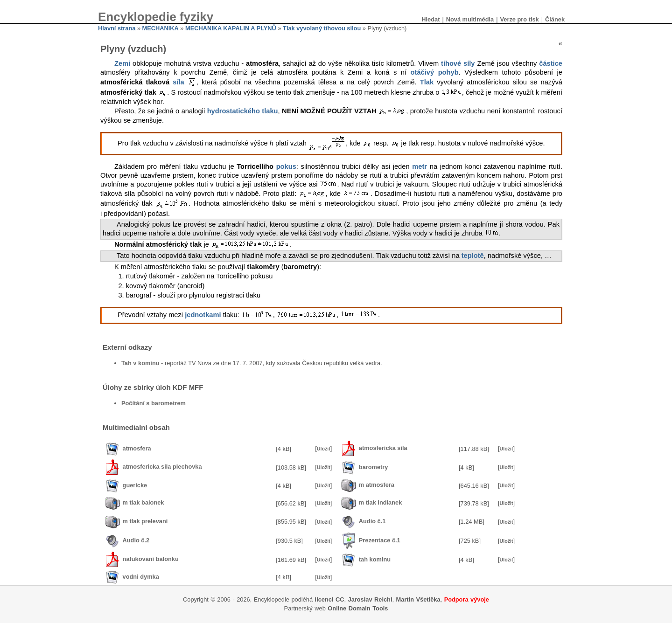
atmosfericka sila (383, 448)
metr (420, 166)
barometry (374, 467)
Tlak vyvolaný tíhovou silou (322, 28)
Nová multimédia (470, 19)
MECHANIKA (161, 28)
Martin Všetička (418, 599)
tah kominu (375, 559)
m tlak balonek (143, 503)
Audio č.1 (372, 521)
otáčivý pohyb (435, 72)
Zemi (122, 63)
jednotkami (203, 315)
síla (178, 82)
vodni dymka (141, 577)
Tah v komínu (140, 363)
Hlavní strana (117, 28)
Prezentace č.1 (380, 540)
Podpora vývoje (467, 599)
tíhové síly (458, 63)
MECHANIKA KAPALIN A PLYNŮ (231, 28)
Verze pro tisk (519, 19)
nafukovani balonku (151, 559)
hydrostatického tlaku (243, 111)
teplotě (473, 256)
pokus (286, 166)
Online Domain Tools (358, 608)
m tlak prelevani (145, 521)
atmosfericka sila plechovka (162, 467)
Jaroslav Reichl (370, 599)
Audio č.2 (136, 540)
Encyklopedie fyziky (156, 17)
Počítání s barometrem (154, 403)
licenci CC (330, 599)
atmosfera (137, 448)
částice (551, 63)
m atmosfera (377, 485)
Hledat (430, 19)
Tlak (427, 82)
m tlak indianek (380, 503)
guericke (135, 485)
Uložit (324, 449)
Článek (555, 19)
